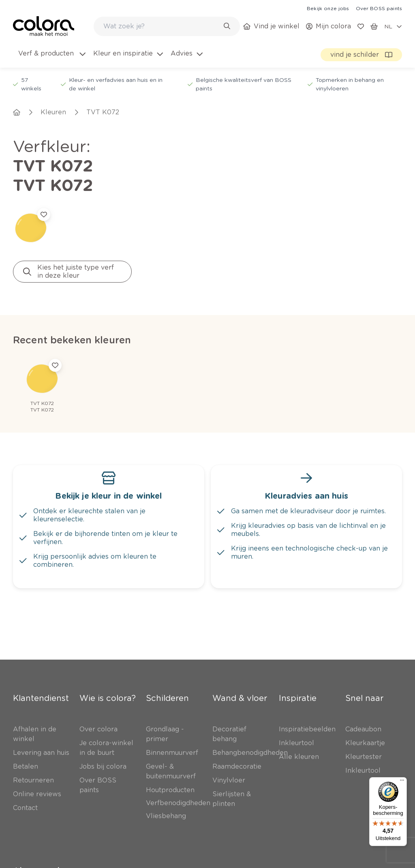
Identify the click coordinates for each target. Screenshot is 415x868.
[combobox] (167, 26)
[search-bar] (162, 26)
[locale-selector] (393, 26)
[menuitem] (51, 58)
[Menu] (402, 782)
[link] (328, 8)
